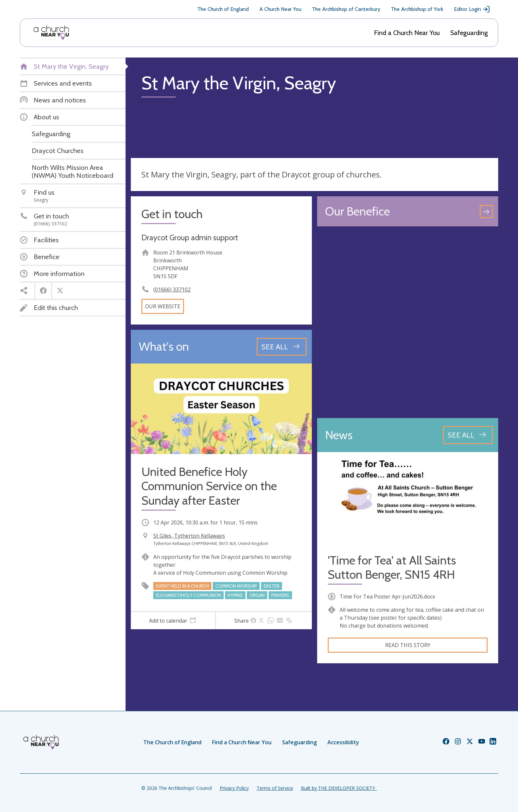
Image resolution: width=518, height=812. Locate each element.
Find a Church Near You (407, 33)
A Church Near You (280, 9)
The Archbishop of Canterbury (346, 9)
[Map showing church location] (408, 322)
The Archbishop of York (417, 9)
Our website (163, 306)
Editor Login (472, 9)
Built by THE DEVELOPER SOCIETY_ (339, 788)
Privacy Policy (234, 788)
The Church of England (223, 9)
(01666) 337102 (172, 290)
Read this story (408, 645)
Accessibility (343, 742)
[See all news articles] (468, 435)
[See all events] (282, 347)
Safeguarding (469, 33)
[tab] (173, 621)
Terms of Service (275, 788)
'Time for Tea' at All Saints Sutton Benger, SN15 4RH (392, 567)
